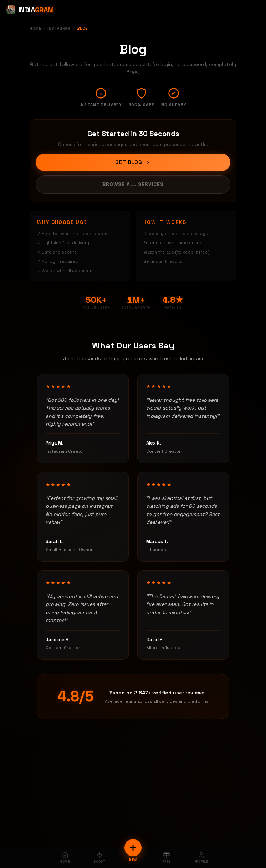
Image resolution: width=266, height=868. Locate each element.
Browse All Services (133, 184)
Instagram (59, 28)
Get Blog (133, 162)
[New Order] (133, 848)
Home (35, 28)
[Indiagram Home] (30, 10)
